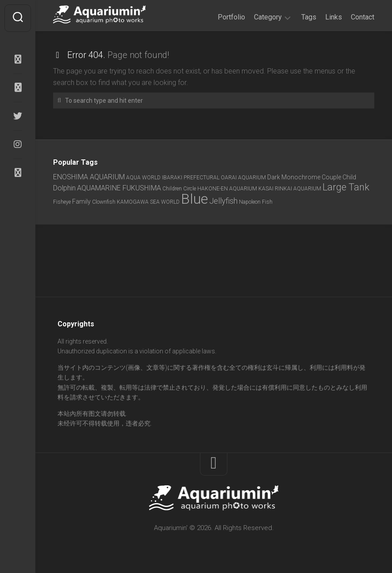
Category (268, 17)
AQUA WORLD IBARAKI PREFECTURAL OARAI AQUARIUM (196, 178)
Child (349, 177)
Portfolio (231, 17)
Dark (274, 177)
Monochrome (301, 177)
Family (81, 201)
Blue (194, 199)
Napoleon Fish (256, 202)
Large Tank (346, 187)
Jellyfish (223, 201)
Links (334, 17)
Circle (190, 189)
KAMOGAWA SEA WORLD (148, 202)
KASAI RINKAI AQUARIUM (290, 189)
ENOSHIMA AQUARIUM (89, 177)
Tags (309, 17)
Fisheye (62, 202)
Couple (331, 177)
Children (172, 189)
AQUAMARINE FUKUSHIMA (119, 188)
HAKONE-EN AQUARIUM (227, 189)
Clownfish (104, 202)
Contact (363, 17)
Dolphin (64, 188)
